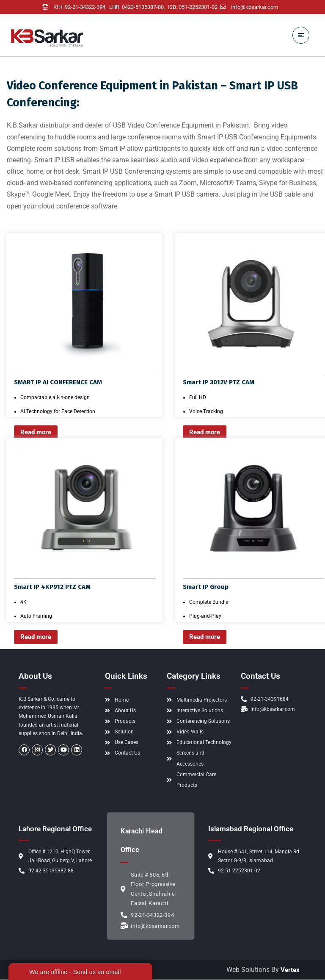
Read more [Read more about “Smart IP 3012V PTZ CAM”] (206, 433)
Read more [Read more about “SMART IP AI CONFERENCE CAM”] (37, 433)
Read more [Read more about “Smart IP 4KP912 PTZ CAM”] (37, 637)
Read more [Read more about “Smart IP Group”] (206, 637)
